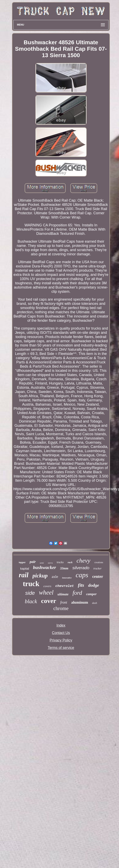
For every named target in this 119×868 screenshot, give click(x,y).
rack (70, 562)
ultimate (63, 594)
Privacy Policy (61, 640)
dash (95, 603)
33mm (64, 568)
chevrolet (65, 586)
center (98, 576)
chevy (83, 560)
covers (47, 586)
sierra (50, 563)
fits (81, 585)
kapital (25, 569)
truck (31, 584)
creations (99, 562)
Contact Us (61, 633)
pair (33, 562)
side (30, 593)
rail (24, 575)
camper (91, 594)
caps (82, 575)
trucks (60, 562)
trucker (97, 569)
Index (61, 625)
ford (77, 593)
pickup (40, 576)
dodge (94, 585)
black (31, 601)
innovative (67, 578)
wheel (46, 592)
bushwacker (45, 567)
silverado (81, 568)
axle (55, 577)
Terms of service (61, 648)
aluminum (80, 602)
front (64, 602)
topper (22, 562)
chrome (61, 608)
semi (42, 563)
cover (49, 601)
